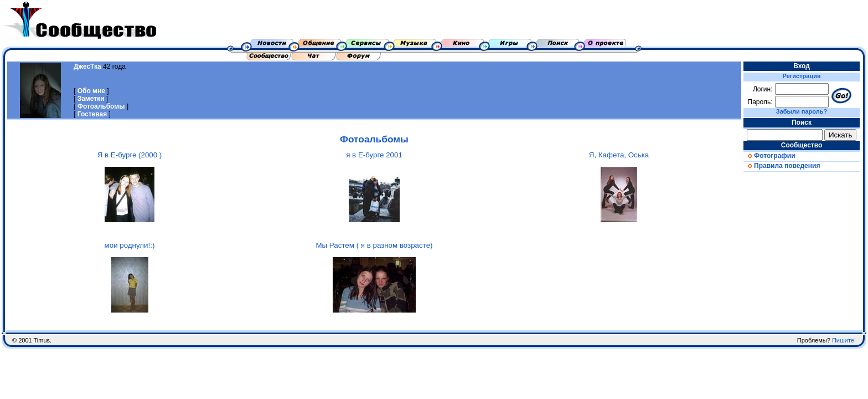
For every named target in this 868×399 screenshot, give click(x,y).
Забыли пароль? (802, 111)
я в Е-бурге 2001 (374, 155)
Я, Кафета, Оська (619, 155)
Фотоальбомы (101, 106)
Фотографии (769, 156)
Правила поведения (782, 166)
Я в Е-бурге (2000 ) (130, 155)
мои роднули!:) (130, 245)
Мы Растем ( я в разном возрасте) (374, 245)
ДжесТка (87, 66)
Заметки (91, 99)
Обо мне (91, 91)
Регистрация (802, 76)
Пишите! (844, 340)
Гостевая (92, 114)
